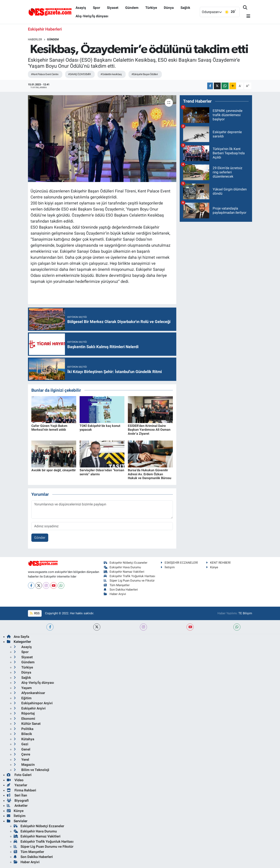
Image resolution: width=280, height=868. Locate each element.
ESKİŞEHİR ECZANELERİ (179, 563)
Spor (96, 8)
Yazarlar (17, 785)
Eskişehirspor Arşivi (33, 703)
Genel (22, 749)
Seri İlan (17, 795)
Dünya (169, 8)
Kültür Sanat (27, 724)
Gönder (40, 538)
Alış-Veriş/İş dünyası (92, 16)
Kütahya (24, 739)
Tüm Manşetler (117, 585)
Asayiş (81, 8)
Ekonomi (24, 719)
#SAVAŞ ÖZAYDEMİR (79, 74)
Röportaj (24, 713)
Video (15, 780)
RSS (35, 613)
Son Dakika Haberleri (121, 590)
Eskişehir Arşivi (30, 708)
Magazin (24, 765)
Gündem (132, 8)
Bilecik (23, 734)
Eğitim (23, 698)
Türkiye (151, 8)
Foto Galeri (19, 775)
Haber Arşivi (115, 594)
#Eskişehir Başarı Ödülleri (145, 74)
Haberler (35, 39)
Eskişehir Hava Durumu (122, 567)
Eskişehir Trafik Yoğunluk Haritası (129, 576)
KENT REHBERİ (218, 563)
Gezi (21, 744)
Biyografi (18, 801)
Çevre (22, 754)
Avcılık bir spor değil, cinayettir (54, 470)
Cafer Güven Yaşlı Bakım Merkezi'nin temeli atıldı (49, 428)
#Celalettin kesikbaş (111, 74)
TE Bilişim (245, 613)
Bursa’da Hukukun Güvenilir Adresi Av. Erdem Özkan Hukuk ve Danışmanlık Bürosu (150, 474)
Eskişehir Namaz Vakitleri (124, 572)
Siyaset (113, 8)
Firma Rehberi (22, 790)
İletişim (168, 567)
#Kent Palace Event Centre (45, 74)
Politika (24, 729)
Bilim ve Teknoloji (31, 770)
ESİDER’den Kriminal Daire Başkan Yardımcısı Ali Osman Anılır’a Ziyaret (149, 430)
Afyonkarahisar (29, 693)
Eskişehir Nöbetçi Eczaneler (126, 563)
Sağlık (185, 8)
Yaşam (23, 688)
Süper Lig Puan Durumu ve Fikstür (129, 581)
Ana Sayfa (18, 637)
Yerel (21, 760)
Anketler (17, 806)
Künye (212, 567)
